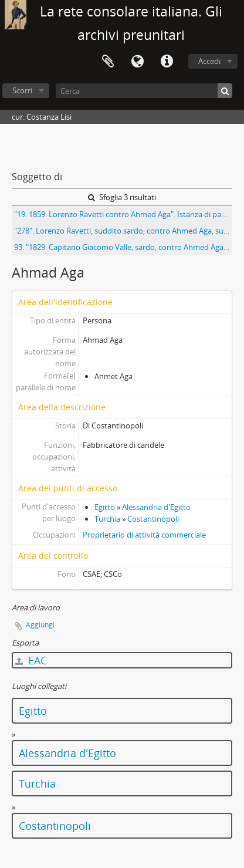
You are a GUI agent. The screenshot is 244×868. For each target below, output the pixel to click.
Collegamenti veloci (167, 62)
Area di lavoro (108, 62)
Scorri (22, 90)
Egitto (105, 507)
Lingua (137, 62)
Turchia (107, 519)
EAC (31, 660)
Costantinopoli (153, 519)
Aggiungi (40, 625)
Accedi (209, 61)
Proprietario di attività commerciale (144, 535)
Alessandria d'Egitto (156, 507)
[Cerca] (144, 91)
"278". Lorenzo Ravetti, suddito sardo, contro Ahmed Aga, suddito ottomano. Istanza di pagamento (123, 231)
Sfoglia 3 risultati (122, 197)
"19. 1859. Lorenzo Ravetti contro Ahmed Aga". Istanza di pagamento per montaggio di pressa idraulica (123, 214)
